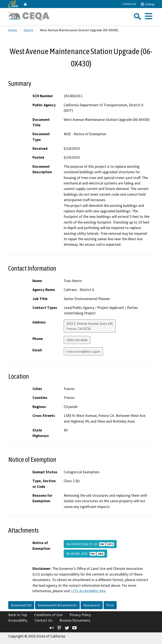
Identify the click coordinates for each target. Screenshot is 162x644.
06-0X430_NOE (85, 554)
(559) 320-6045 (77, 340)
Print (110, 605)
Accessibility (18, 620)
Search (28, 30)
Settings (148, 4)
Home (13, 30)
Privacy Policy (80, 615)
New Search (92, 605)
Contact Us (129, 4)
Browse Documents (75, 620)
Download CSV (21, 605)
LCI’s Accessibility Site (88, 591)
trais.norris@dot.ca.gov (83, 351)
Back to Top (18, 615)
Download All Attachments (57, 605)
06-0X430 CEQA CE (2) (90, 544)
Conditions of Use (48, 615)
